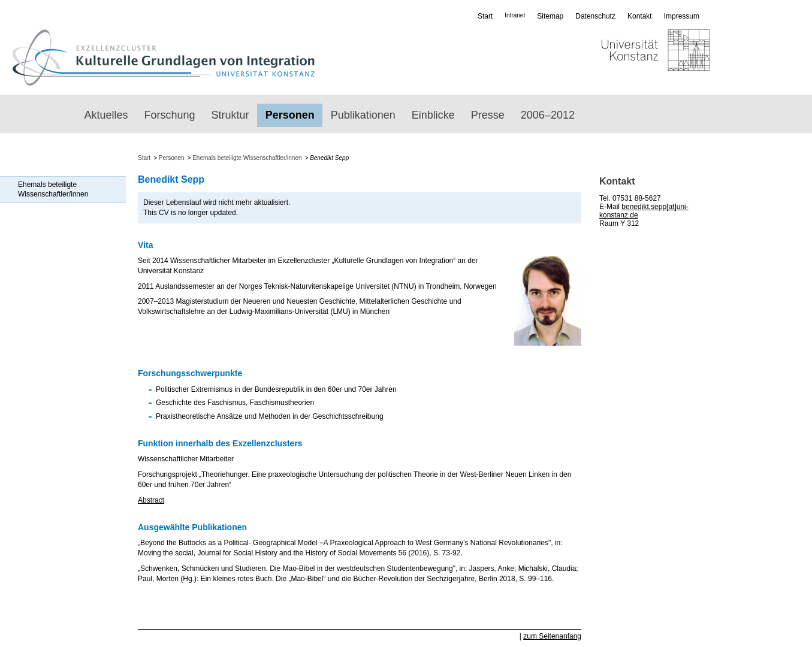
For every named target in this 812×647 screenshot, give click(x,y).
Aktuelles (106, 115)
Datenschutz (595, 16)
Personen (290, 115)
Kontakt (640, 16)
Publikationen (363, 115)
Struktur (230, 115)
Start (485, 16)
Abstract (151, 500)
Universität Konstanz (621, 58)
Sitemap (550, 16)
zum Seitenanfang (552, 636)
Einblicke (433, 115)
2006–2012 (548, 115)
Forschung (170, 115)
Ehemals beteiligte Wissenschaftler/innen (53, 189)
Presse (488, 115)
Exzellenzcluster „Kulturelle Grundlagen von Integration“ (163, 58)
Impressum (682, 16)
